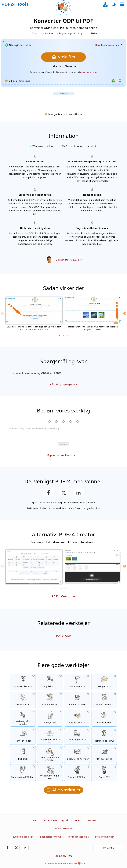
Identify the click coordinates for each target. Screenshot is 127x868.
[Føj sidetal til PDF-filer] (77, 754)
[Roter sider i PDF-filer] (104, 718)
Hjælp (78, 820)
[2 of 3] (63, 335)
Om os (34, 820)
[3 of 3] (67, 335)
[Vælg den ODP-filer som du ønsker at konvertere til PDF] (63, 57)
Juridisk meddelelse (23, 837)
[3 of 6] (62, 588)
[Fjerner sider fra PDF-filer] (23, 736)
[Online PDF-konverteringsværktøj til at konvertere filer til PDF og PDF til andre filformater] (50, 700)
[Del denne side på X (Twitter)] (63, 493)
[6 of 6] (73, 588)
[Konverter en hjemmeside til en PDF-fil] (104, 736)
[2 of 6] (58, 588)
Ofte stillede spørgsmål (57, 820)
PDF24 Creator (62, 596)
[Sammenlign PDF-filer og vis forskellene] (23, 773)
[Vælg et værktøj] (122, 4)
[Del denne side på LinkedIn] (79, 493)
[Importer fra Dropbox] (120, 81)
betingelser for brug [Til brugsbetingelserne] (88, 72)
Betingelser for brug (51, 837)
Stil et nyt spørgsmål (63, 384)
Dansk (110, 848)
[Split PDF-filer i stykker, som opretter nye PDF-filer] (50, 682)
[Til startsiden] (15, 4)
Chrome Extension (64, 829)
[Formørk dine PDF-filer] (77, 773)
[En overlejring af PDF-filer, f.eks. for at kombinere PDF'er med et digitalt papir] (104, 754)
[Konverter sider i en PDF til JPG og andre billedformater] (104, 700)
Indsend (63, 444)
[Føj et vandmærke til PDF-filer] (50, 754)
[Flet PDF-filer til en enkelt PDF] (23, 682)
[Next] (125, 313)
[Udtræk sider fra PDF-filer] (50, 736)
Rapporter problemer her (62, 455)
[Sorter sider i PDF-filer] (77, 736)
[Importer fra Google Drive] (113, 81)
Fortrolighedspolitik (78, 837)
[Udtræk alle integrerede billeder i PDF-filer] (23, 718)
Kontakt (92, 820)
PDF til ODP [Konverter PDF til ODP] (63, 636)
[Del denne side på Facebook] (49, 493)
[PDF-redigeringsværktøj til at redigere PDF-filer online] (104, 682)
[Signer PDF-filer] (23, 700)
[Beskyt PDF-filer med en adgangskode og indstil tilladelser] (50, 718)
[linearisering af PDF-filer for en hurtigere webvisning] (50, 773)
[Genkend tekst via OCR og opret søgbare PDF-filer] (23, 754)
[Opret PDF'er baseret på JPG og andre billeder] (77, 700)
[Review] (63, 433)
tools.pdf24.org (63, 856)
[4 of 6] (65, 588)
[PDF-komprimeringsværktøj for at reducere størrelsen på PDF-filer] (77, 682)
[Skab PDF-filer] (104, 773)
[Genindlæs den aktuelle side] (63, 8)
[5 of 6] (69, 588)
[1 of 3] (60, 335)
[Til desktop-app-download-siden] (105, 4)
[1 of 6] (54, 588)
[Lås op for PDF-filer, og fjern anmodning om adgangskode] (77, 718)
